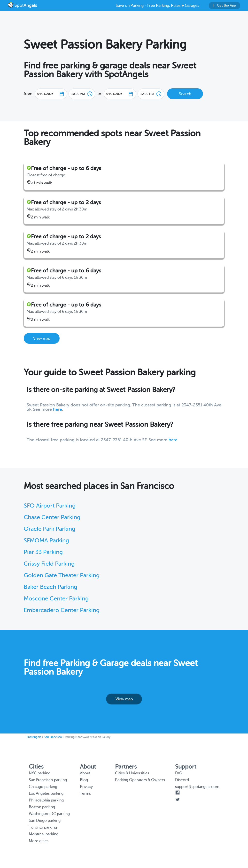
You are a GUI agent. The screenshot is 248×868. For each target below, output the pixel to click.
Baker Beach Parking (50, 587)
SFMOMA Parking (46, 541)
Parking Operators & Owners (140, 780)
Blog (84, 780)
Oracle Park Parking (50, 529)
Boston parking (42, 807)
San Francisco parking (48, 780)
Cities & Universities (132, 773)
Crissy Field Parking (49, 564)
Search (185, 94)
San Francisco (53, 737)
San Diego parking (45, 821)
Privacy (86, 787)
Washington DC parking (49, 814)
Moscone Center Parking (56, 599)
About (85, 773)
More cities (39, 841)
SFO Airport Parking (50, 506)
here (58, 409)
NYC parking (40, 773)
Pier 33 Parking (43, 552)
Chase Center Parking (52, 517)
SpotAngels (34, 737)
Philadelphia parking (46, 800)
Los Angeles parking (46, 793)
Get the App (225, 5)
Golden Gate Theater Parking (62, 575)
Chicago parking (43, 787)
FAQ (179, 773)
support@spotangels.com (197, 787)
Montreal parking (44, 834)
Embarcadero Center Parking (62, 610)
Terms (85, 793)
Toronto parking (43, 827)
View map (42, 338)
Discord (182, 780)
